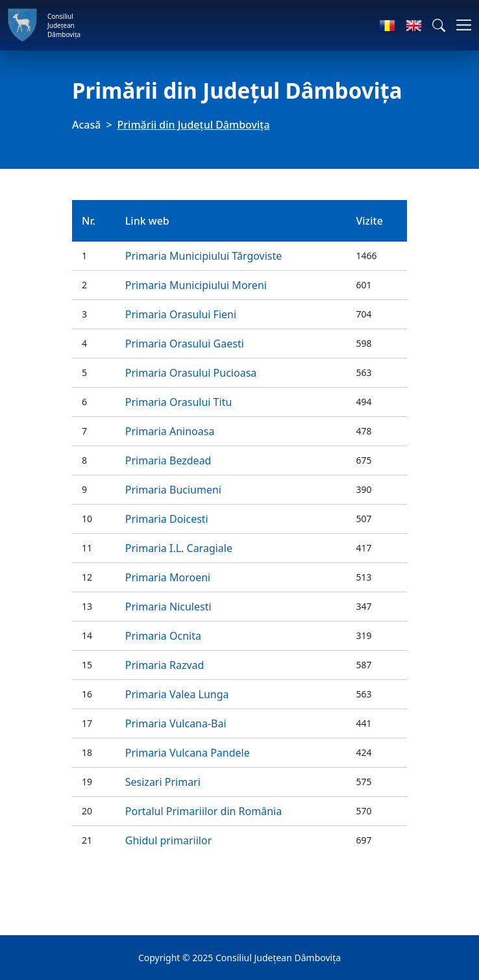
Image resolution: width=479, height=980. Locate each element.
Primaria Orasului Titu (179, 402)
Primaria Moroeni (168, 577)
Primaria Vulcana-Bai (176, 723)
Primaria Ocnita (163, 636)
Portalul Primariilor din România (203, 811)
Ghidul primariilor (168, 840)
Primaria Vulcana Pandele (188, 753)
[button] (439, 25)
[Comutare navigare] (460, 25)
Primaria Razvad (165, 665)
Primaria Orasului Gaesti (185, 344)
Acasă (86, 125)
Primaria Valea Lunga (177, 694)
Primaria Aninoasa (170, 431)
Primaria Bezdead (168, 460)
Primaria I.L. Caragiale (179, 548)
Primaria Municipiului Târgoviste (204, 256)
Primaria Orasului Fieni (181, 314)
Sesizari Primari (163, 782)
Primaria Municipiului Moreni (196, 285)
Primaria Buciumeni (173, 490)
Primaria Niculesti (168, 607)
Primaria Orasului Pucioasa (191, 373)
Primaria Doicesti (167, 519)
